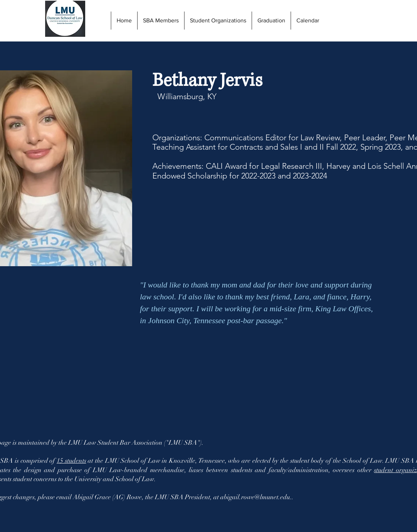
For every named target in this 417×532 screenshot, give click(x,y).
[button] (271, 21)
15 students (71, 461)
